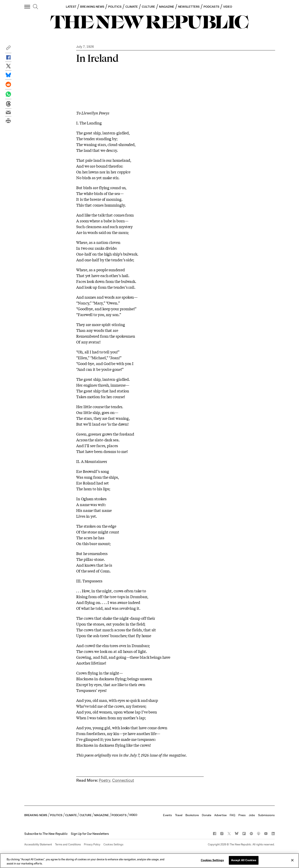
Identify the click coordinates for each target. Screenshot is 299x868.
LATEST (71, 7)
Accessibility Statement (38, 844)
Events (167, 815)
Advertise (220, 815)
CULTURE (148, 7)
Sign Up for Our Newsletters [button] (90, 834)
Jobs (252, 815)
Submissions (266, 815)
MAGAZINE (167, 7)
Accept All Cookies (244, 860)
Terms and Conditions (68, 844)
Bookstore (192, 815)
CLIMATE (132, 7)
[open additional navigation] (27, 7)
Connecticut (123, 780)
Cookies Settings (113, 844)
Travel (179, 815)
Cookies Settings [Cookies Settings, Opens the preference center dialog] (212, 860)
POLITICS (115, 7)
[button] (8, 49)
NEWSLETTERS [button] (189, 7)
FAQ (232, 815)
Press (242, 815)
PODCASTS (211, 7)
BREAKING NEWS (92, 7)
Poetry (105, 780)
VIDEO (228, 7)
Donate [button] (206, 815)
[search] (36, 7)
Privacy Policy (92, 844)
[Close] (292, 860)
